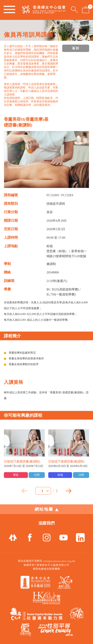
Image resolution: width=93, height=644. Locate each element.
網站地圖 (46, 509)
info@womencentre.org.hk (59, 561)
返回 (76, 48)
